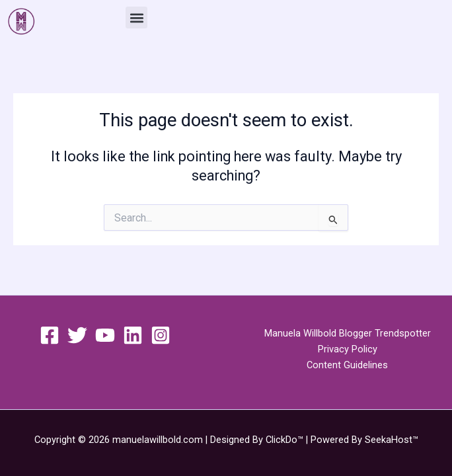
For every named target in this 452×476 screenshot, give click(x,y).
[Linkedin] (133, 335)
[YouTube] (105, 335)
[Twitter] (77, 335)
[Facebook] (50, 335)
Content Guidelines (347, 365)
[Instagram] (161, 335)
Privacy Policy (348, 349)
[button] (136, 18)
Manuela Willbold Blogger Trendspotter (348, 333)
